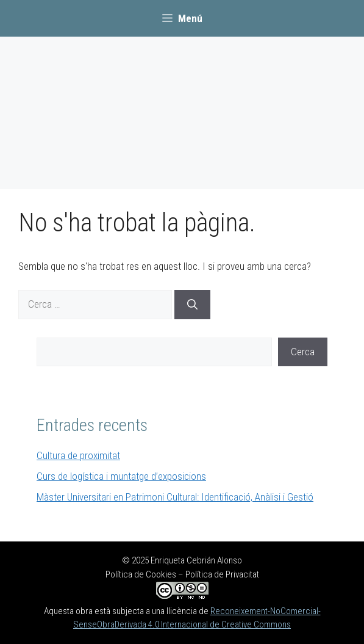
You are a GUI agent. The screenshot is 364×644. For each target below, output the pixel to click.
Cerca (303, 352)
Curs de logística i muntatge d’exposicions (121, 476)
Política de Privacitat (222, 574)
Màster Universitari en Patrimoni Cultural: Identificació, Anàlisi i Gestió (175, 497)
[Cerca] (192, 305)
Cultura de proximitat (78, 455)
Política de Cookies (141, 574)
